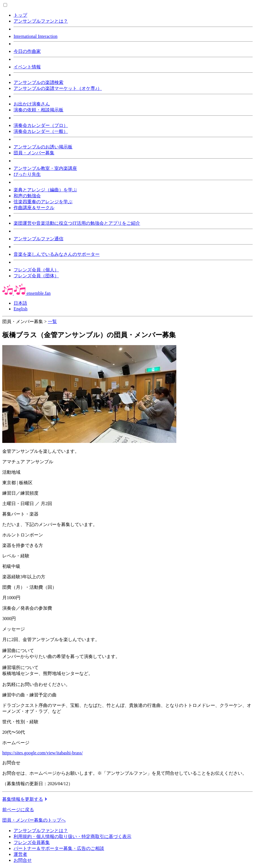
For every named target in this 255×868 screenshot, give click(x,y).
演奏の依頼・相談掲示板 (38, 110)
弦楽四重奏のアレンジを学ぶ (43, 202)
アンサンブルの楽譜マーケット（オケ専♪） (58, 88)
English (21, 309)
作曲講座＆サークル (34, 208)
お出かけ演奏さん (32, 104)
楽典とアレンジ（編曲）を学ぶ (45, 190)
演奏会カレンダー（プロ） (41, 125)
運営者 (20, 854)
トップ (20, 15)
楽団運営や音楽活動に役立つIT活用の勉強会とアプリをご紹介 (77, 223)
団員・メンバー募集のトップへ (34, 820)
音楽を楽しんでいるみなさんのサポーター (57, 254)
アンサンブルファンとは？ (41, 21)
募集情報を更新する (25, 799)
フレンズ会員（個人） (36, 270)
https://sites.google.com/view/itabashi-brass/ (42, 753)
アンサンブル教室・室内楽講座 (45, 168)
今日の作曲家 (27, 51)
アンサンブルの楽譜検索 (38, 82)
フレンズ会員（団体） (36, 276)
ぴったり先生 (27, 174)
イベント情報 (27, 67)
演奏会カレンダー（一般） (41, 131)
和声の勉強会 (27, 196)
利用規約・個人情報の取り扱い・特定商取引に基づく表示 (72, 836)
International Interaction (36, 36)
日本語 (20, 303)
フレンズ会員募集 (32, 842)
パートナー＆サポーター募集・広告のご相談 (59, 848)
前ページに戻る (18, 810)
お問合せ (23, 860)
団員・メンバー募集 (34, 153)
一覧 (52, 322)
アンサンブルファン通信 (38, 239)
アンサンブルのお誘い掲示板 (43, 147)
